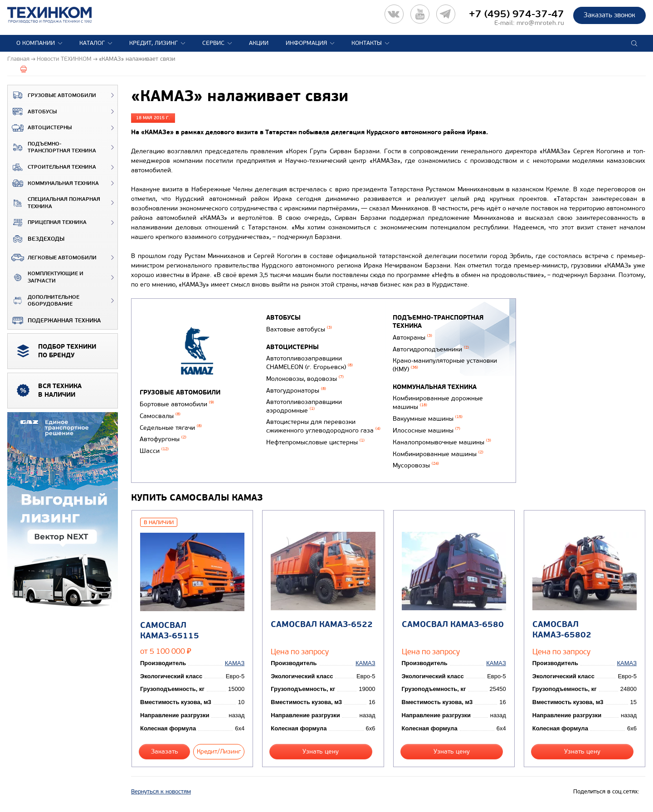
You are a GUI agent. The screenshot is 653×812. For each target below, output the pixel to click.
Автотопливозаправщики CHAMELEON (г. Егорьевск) (309, 363)
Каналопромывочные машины (442, 442)
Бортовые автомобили (177, 404)
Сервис (213, 43)
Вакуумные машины (428, 419)
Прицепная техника (47, 223)
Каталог (92, 43)
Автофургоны (163, 439)
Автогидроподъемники (431, 349)
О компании (36, 43)
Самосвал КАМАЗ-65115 (170, 631)
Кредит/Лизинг (219, 751)
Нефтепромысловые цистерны (315, 442)
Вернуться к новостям (161, 792)
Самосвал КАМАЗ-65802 (562, 630)
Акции (259, 43)
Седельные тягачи (171, 428)
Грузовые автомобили (52, 95)
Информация (306, 43)
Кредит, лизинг (154, 43)
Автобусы (32, 112)
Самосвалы (160, 416)
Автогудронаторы (296, 391)
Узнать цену (321, 751)
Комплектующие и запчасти (46, 277)
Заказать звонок (609, 15)
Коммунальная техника (53, 183)
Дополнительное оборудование (44, 301)
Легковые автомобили (52, 258)
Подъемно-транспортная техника (52, 148)
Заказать (165, 751)
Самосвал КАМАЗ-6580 (453, 625)
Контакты (367, 43)
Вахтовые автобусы (299, 329)
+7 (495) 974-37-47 (517, 14)
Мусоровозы (416, 465)
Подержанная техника (54, 321)
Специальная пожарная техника (54, 203)
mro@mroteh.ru (540, 23)
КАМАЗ (235, 663)
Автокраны (412, 338)
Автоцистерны (40, 128)
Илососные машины (426, 430)
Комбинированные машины (438, 454)
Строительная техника (52, 167)
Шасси (154, 451)
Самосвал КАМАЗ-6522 (322, 625)
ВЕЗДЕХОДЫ (36, 239)
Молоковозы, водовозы (305, 379)
